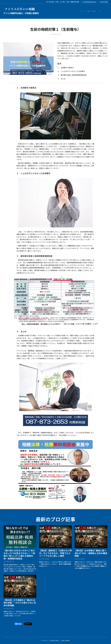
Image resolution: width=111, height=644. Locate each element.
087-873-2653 (104, 2)
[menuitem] (73, 11)
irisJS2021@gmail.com (90, 2)
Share (18, 624)
